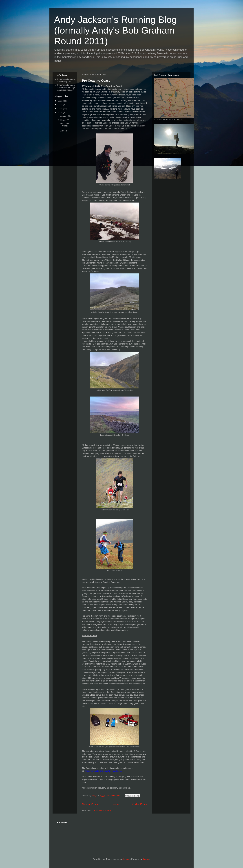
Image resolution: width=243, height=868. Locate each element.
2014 (61, 113)
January (64, 116)
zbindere (126, 859)
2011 (61, 101)
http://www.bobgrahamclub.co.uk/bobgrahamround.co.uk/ (66, 88)
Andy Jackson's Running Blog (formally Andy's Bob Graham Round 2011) (115, 30)
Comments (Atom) (103, 811)
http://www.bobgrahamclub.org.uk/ (66, 80)
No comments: (114, 796)
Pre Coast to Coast (96, 81)
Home (115, 804)
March (64, 120)
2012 (61, 105)
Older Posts (140, 804)
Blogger (146, 859)
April (63, 131)
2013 (61, 109)
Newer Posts (90, 804)
